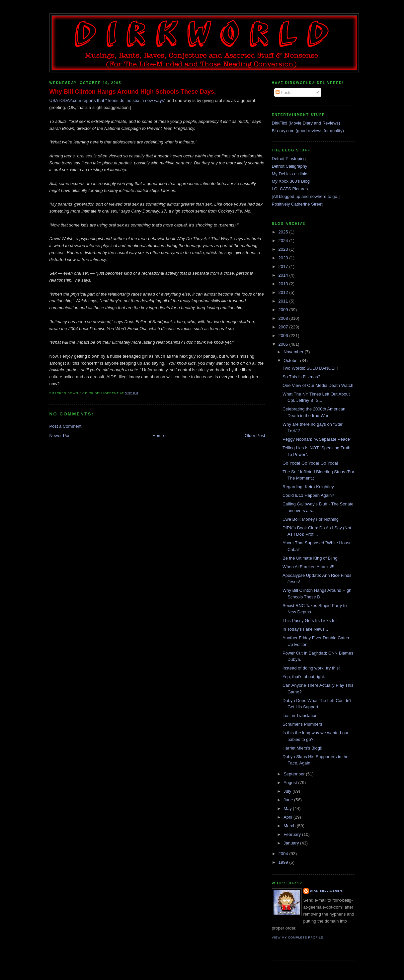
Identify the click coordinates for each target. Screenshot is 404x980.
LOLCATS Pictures (290, 189)
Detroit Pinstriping (289, 159)
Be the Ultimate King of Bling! (311, 558)
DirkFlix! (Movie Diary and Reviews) (306, 123)
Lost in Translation (300, 715)
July (288, 791)
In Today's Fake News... (305, 629)
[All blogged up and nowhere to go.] (306, 196)
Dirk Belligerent (327, 891)
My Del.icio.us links (290, 174)
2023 (284, 249)
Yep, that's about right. (304, 677)
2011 (284, 301)
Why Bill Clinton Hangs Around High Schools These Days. (133, 92)
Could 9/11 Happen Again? (308, 495)
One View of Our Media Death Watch (318, 385)
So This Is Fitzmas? (301, 377)
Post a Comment (66, 426)
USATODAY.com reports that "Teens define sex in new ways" (108, 100)
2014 (284, 275)
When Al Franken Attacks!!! (308, 567)
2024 (284, 241)
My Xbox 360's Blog (291, 181)
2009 (284, 310)
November (294, 352)
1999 (284, 862)
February (293, 834)
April (288, 817)
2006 (284, 336)
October (292, 360)
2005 (284, 344)
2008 (284, 318)
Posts (283, 92)
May (288, 808)
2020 (284, 258)
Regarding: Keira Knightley (308, 487)
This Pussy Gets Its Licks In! (310, 621)
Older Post (255, 436)
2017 (284, 267)
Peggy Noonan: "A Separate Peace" (317, 439)
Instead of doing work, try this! (311, 668)
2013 (284, 284)
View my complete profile (298, 937)
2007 (284, 327)
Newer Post (61, 436)
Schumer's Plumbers (302, 724)
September (295, 774)
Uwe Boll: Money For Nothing (311, 519)
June (289, 800)
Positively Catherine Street (297, 204)
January (292, 843)
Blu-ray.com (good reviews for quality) (308, 131)
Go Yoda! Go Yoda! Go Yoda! (310, 463)
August (291, 783)
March (290, 826)
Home (158, 436)
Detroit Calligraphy (290, 166)
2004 (284, 854)
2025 (284, 232)
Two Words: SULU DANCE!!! (310, 368)
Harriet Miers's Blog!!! (303, 748)
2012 (284, 292)
